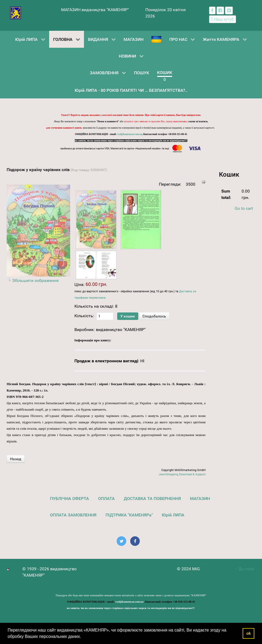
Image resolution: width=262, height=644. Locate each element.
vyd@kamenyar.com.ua (130, 134)
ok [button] (249, 633)
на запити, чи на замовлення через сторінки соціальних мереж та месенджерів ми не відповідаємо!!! (131, 141)
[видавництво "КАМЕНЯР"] (16, 13)
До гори (244, 569)
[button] (83, 637)
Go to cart (244, 208)
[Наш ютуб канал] (223, 19)
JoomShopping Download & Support (182, 474)
